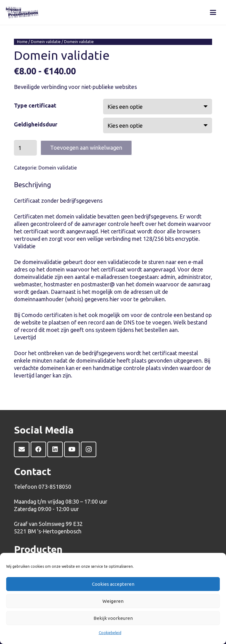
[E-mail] (22, 449)
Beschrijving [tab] (33, 185)
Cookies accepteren (113, 584)
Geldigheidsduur (36, 124)
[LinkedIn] (55, 449)
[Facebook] (38, 449)
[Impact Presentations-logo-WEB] (22, 12)
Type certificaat (35, 105)
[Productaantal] (25, 148)
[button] (213, 12)
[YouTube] (72, 449)
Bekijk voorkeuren (113, 618)
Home (22, 42)
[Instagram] (89, 449)
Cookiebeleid (110, 633)
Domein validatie (46, 42)
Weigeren (113, 601)
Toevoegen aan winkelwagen (86, 148)
